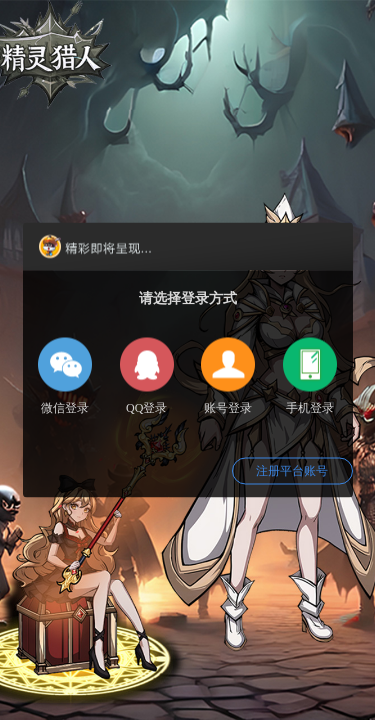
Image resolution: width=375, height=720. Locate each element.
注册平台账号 (292, 471)
